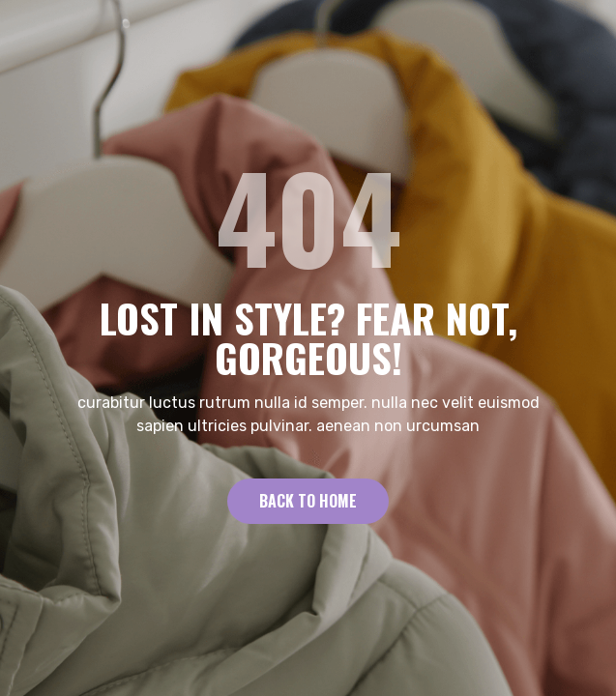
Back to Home (308, 501)
